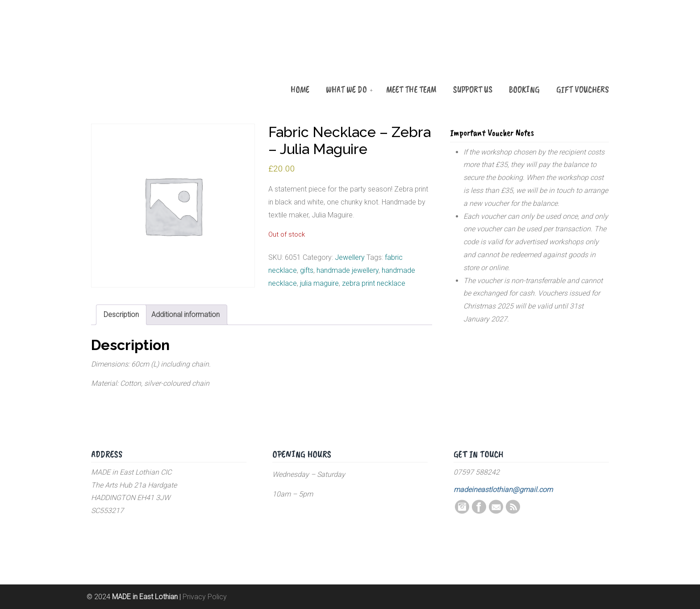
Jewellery (350, 257)
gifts (307, 270)
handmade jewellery (348, 270)
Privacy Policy (205, 597)
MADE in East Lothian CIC (136, 54)
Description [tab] (121, 315)
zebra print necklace (374, 283)
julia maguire (319, 283)
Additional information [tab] (185, 315)
